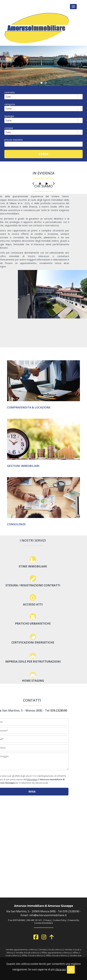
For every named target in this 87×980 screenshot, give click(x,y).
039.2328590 (71, 911)
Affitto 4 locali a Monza (57, 955)
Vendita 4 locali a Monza (27, 953)
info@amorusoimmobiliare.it (48, 915)
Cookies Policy (60, 920)
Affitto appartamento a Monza (56, 953)
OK (71, 970)
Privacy (48, 920)
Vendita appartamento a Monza (21, 950)
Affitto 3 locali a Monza (33, 955)
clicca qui (61, 969)
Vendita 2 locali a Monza (51, 950)
